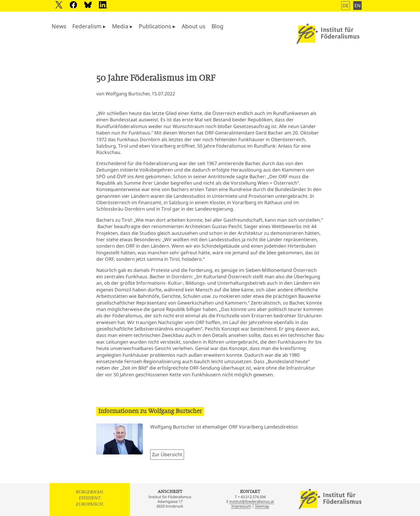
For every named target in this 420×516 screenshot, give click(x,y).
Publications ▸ (157, 26)
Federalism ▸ (89, 26)
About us (194, 26)
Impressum (241, 506)
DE (345, 6)
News (59, 26)
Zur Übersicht (167, 454)
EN (357, 6)
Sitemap (262, 506)
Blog (217, 26)
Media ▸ (122, 26)
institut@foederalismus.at (252, 501)
